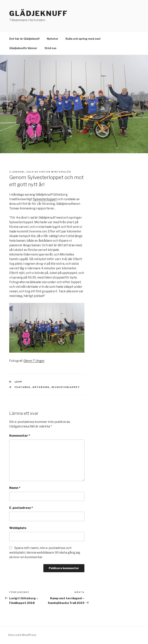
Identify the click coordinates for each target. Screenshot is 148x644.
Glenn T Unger (34, 361)
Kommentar (20, 436)
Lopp (18, 382)
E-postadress (21, 508)
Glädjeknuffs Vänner (23, 48)
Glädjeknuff (38, 13)
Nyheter (53, 39)
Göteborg (41, 387)
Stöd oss (50, 48)
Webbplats (18, 528)
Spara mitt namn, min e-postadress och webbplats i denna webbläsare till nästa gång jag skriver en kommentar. (45, 553)
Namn (15, 488)
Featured (23, 387)
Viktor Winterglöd (55, 172)
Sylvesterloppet (45, 199)
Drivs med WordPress (22, 635)
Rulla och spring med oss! (83, 39)
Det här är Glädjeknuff (24, 39)
